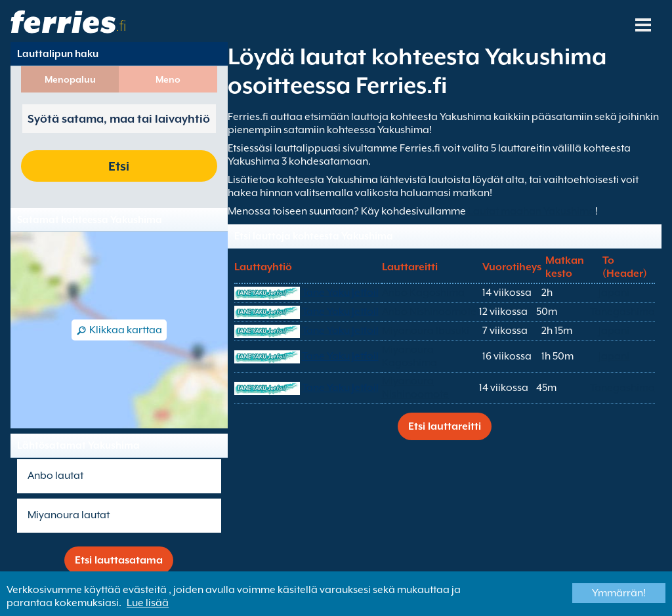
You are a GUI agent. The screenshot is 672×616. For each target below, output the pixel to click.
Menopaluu (70, 79)
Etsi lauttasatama (119, 560)
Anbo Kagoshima (423, 293)
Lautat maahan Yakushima (532, 211)
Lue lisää (148, 603)
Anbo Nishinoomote (429, 312)
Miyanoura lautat (69, 515)
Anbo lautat (55, 476)
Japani (614, 293)
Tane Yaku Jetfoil (340, 293)
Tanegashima (622, 312)
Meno (168, 79)
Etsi (119, 166)
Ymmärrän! (619, 593)
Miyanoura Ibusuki (426, 331)
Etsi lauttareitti (445, 426)
